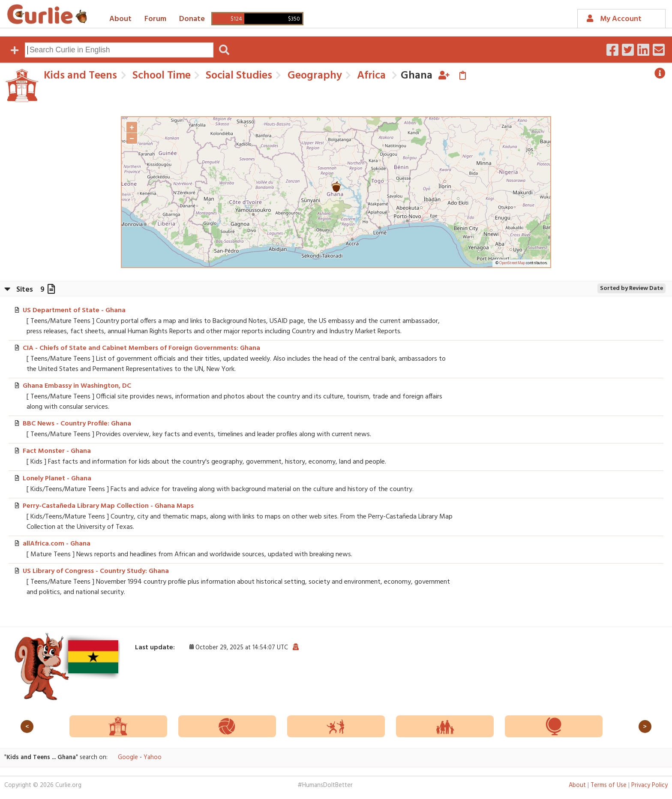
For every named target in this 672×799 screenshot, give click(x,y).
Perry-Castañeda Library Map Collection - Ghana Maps (108, 506)
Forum (155, 19)
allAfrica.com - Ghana (57, 544)
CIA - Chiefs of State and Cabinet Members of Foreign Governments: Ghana (141, 348)
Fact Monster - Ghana (57, 451)
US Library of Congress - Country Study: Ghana (96, 571)
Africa (370, 76)
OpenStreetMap (512, 263)
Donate (192, 19)
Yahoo (153, 758)
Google (128, 758)
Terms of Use (609, 785)
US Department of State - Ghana (74, 311)
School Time (160, 76)
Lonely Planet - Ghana (57, 479)
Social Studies (238, 76)
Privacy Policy (649, 785)
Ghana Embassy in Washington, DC (77, 386)
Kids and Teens (80, 76)
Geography (313, 76)
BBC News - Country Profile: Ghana (77, 424)
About (120, 19)
